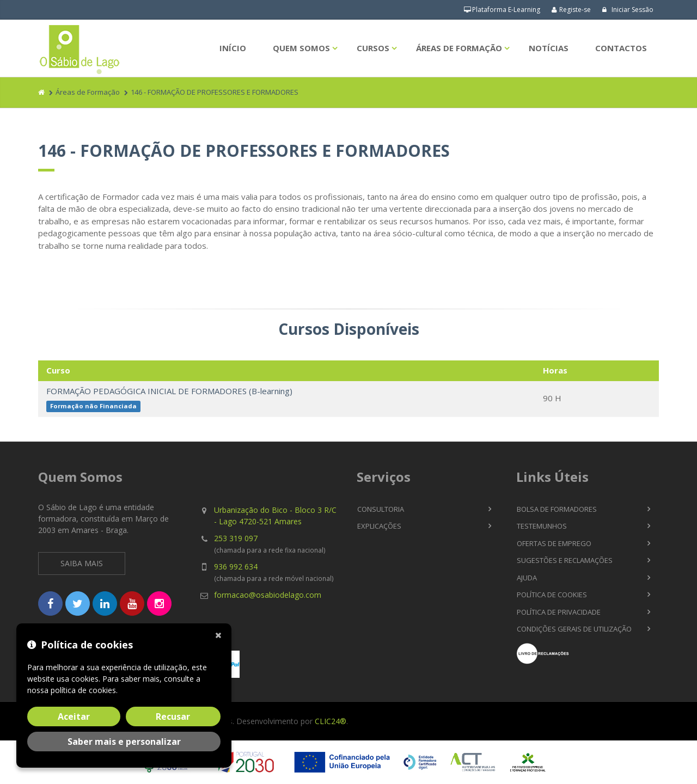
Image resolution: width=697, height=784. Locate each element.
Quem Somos (301, 48)
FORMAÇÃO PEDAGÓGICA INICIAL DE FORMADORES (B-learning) (169, 391)
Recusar (173, 716)
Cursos (373, 48)
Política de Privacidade (559, 612)
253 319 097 (236, 538)
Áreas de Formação (459, 48)
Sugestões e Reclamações (565, 560)
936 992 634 (236, 566)
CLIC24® (331, 721)
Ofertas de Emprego (554, 543)
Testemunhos (542, 526)
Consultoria (381, 509)
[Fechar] (221, 634)
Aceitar (74, 716)
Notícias (549, 48)
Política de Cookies (552, 595)
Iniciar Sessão (628, 10)
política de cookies (83, 690)
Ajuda (527, 578)
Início (233, 48)
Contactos (621, 48)
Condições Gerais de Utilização (574, 629)
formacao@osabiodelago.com (268, 595)
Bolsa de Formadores (557, 509)
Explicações (379, 526)
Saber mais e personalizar (124, 742)
